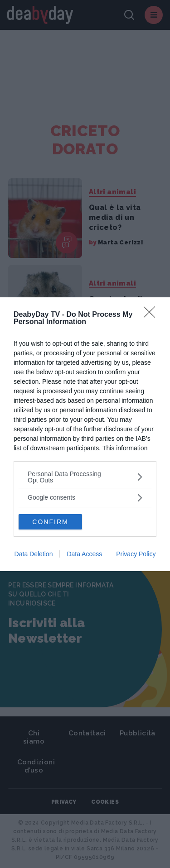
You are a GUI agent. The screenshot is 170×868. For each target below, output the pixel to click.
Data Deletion (34, 554)
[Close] (152, 315)
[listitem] (85, 477)
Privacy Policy (136, 554)
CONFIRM (50, 521)
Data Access (84, 554)
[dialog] (85, 434)
